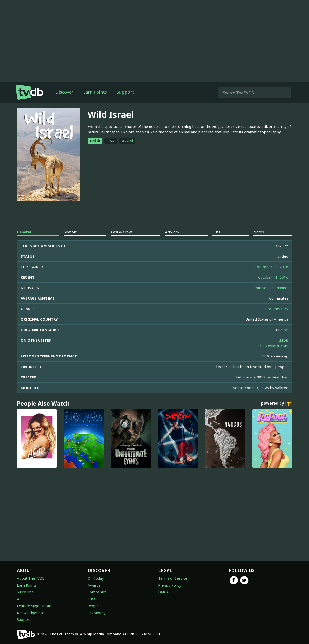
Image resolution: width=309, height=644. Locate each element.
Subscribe (25, 592)
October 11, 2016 (273, 277)
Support (125, 92)
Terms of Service (173, 578)
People (94, 606)
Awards (94, 585)
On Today (96, 578)
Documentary (277, 309)
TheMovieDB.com (273, 346)
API (20, 599)
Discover (64, 92)
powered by (277, 404)
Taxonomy (97, 613)
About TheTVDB (31, 578)
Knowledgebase (31, 613)
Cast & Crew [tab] (121, 232)
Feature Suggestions (34, 606)
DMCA (163, 592)
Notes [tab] (259, 232)
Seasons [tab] (71, 232)
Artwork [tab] (172, 232)
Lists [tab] (216, 232)
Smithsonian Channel (270, 288)
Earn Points (95, 92)
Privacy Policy (170, 585)
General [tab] (24, 232)
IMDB (283, 340)
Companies (97, 592)
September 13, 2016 (270, 267)
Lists (91, 599)
